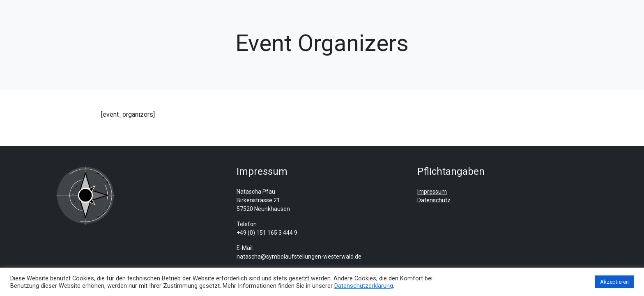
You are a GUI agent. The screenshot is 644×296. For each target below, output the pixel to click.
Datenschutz (434, 200)
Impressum (432, 192)
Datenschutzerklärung (364, 286)
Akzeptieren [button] (614, 282)
